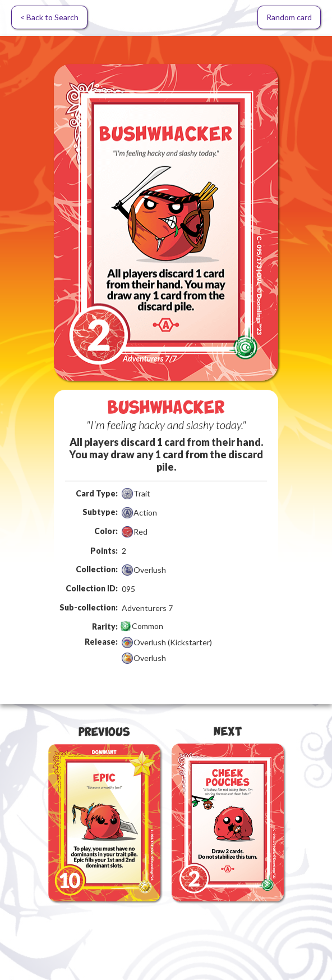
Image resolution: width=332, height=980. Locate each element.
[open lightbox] (166, 222)
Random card (289, 17)
